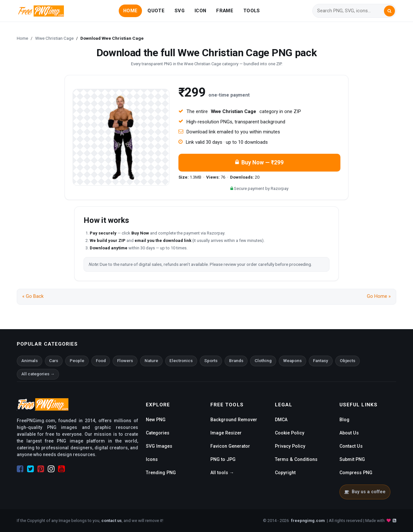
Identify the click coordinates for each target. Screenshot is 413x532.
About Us (349, 433)
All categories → (38, 374)
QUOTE (156, 11)
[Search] (350, 11)
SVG (180, 11)
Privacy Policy (290, 446)
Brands (236, 361)
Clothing (263, 361)
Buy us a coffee (365, 492)
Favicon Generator (230, 446)
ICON (200, 11)
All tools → (222, 473)
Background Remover (234, 420)
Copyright (285, 473)
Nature (151, 361)
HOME (130, 11)
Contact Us (351, 446)
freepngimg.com (308, 521)
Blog (344, 420)
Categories (158, 433)
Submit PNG (352, 459)
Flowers (125, 361)
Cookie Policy (290, 433)
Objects (348, 361)
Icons (152, 459)
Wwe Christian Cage (54, 38)
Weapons (292, 361)
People (77, 361)
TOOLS (252, 11)
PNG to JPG (223, 459)
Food (101, 361)
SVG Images (159, 446)
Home (22, 38)
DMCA (281, 420)
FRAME (225, 11)
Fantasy (321, 361)
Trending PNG (161, 473)
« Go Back (33, 296)
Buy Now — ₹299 (259, 162)
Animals (30, 361)
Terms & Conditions (296, 459)
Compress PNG (356, 473)
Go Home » (379, 296)
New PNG (156, 420)
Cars (54, 361)
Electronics (181, 361)
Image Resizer (226, 433)
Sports (211, 361)
